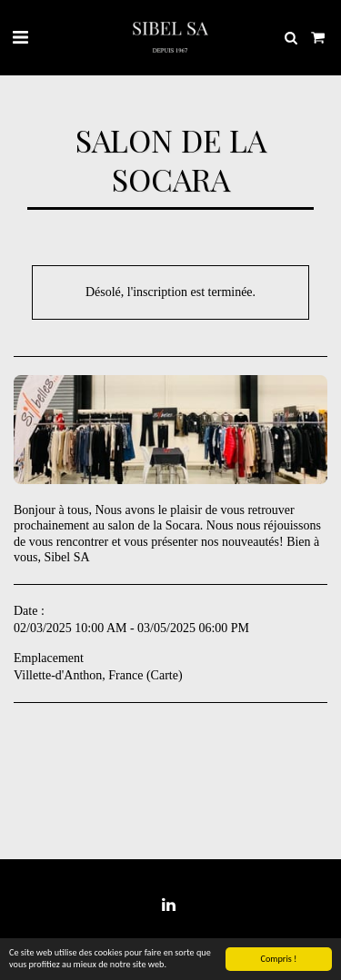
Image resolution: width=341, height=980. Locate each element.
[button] (20, 37)
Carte (165, 675)
